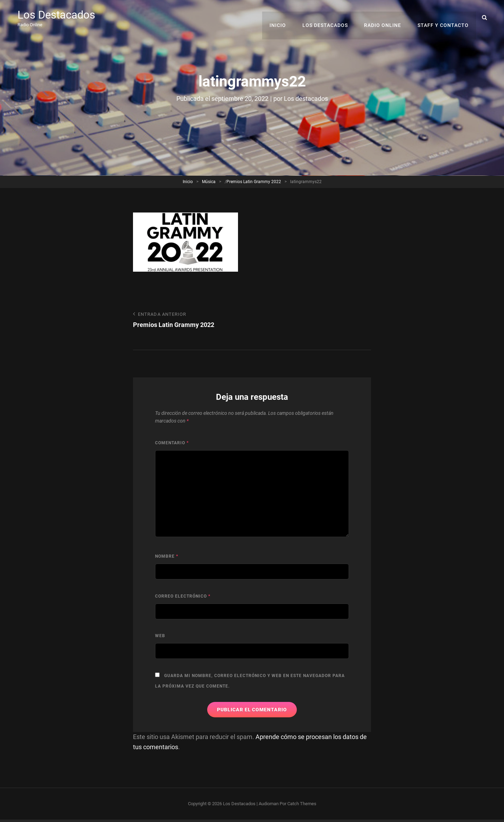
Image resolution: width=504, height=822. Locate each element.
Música (209, 181)
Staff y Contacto (443, 18)
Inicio (281, 18)
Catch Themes (302, 803)
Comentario (172, 443)
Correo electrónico (183, 596)
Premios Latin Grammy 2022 (254, 181)
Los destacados (306, 99)
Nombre (167, 556)
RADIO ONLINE (384, 18)
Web (160, 636)
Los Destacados (58, 15)
